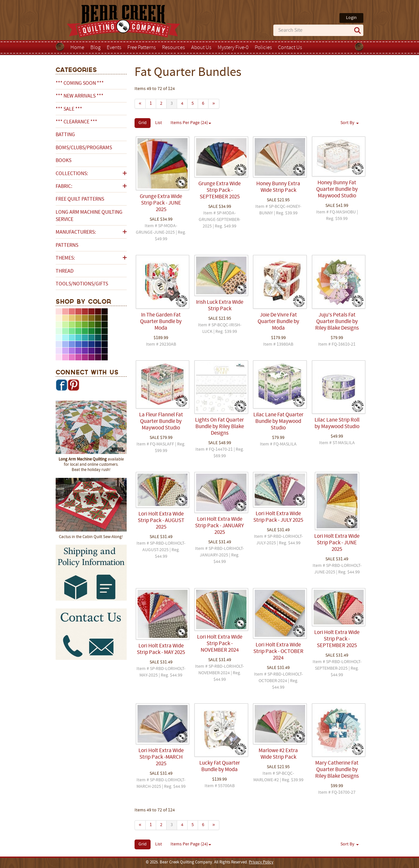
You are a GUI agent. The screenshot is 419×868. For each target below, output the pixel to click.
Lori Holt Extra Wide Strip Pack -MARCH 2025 (161, 757)
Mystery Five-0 (233, 48)
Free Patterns (142, 48)
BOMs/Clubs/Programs (84, 148)
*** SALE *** (69, 109)
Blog (95, 48)
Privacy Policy (261, 862)
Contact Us (290, 48)
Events (114, 48)
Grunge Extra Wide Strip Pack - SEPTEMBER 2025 (219, 190)
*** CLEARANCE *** (76, 122)
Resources (173, 48)
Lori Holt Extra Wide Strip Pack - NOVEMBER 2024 (220, 644)
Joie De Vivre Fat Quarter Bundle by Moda (278, 322)
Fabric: (64, 187)
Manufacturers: (76, 232)
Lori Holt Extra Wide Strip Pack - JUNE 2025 (337, 543)
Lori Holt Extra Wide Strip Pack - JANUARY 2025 (219, 526)
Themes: (65, 258)
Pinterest (73, 385)
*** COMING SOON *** (80, 83)
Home (77, 48)
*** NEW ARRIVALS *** (80, 96)
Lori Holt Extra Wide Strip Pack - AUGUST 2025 (161, 521)
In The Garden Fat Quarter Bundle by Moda (161, 322)
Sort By (350, 123)
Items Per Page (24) (191, 123)
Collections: (72, 174)
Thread (65, 271)
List (159, 123)
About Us (201, 48)
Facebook (62, 385)
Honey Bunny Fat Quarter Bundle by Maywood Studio (337, 190)
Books (64, 161)
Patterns (67, 245)
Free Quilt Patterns (80, 199)
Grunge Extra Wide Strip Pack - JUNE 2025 (161, 203)
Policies (263, 48)
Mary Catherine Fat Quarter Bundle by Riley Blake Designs (337, 770)
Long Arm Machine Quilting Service (89, 216)
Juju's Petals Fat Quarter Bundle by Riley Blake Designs (337, 322)
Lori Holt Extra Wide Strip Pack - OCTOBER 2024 (278, 652)
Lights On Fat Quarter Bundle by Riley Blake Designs (219, 427)
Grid (143, 123)
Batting (65, 135)
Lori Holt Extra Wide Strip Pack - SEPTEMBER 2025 (337, 639)
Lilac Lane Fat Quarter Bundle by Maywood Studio (278, 422)
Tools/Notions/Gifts (82, 284)
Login (351, 18)
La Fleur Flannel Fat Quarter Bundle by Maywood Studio (161, 422)
